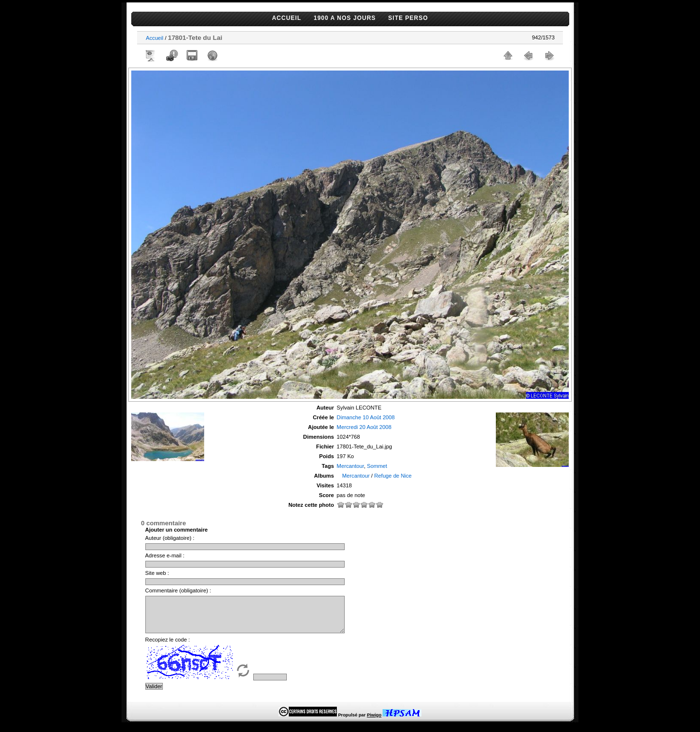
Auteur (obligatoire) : (170, 538)
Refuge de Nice (393, 476)
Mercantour (350, 466)
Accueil (155, 38)
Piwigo (374, 722)
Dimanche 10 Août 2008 (366, 417)
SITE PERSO (408, 18)
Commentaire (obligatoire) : (178, 590)
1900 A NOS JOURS (345, 18)
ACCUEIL (286, 18)
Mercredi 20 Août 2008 (364, 427)
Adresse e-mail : (165, 555)
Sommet (377, 466)
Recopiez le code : (168, 647)
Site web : (157, 573)
